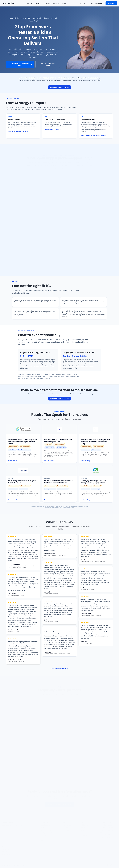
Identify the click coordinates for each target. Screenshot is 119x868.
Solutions (30, 3)
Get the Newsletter (97, 3)
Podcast (56, 3)
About (64, 3)
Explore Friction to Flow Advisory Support (93, 135)
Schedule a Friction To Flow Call (59, 87)
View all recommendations (59, 669)
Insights (47, 3)
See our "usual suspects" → (53, 130)
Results (39, 3)
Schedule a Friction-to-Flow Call (21, 64)
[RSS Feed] (85, 3)
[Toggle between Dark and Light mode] (81, 3)
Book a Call (111, 3)
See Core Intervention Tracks (48, 64)
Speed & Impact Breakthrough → (18, 131)
